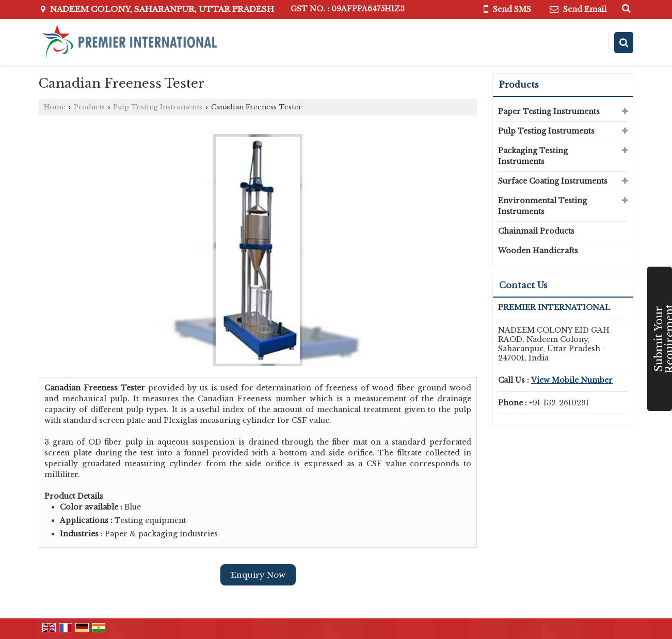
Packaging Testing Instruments (533, 156)
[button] (572, 380)
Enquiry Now (258, 575)
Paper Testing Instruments (549, 111)
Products (89, 107)
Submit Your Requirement (662, 339)
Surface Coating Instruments (553, 181)
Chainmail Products (536, 231)
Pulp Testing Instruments (158, 107)
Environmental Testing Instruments (542, 206)
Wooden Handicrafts (538, 251)
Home (55, 107)
